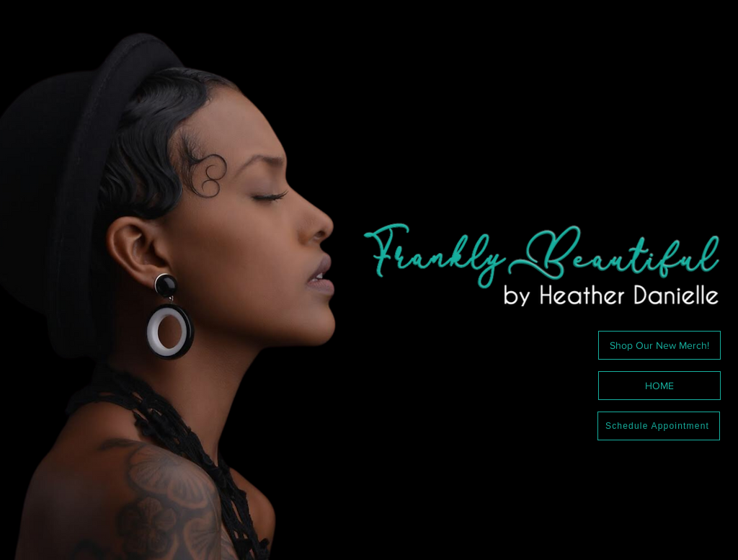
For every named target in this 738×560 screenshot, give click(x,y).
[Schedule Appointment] (659, 426)
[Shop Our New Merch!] (659, 345)
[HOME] (659, 386)
